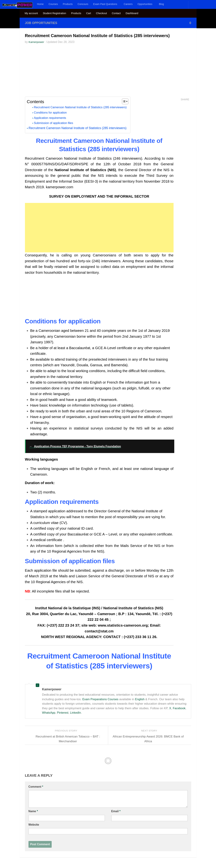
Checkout (101, 13)
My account (31, 13)
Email (116, 811)
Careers (128, 4)
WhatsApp (49, 713)
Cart (89, 13)
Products (68, 4)
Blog (161, 4)
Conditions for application (51, 113)
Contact (116, 13)
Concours (83, 4)
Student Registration (54, 13)
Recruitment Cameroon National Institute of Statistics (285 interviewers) (83, 107)
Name (33, 811)
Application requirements (51, 118)
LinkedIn (77, 713)
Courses (53, 4)
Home (40, 4)
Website (34, 825)
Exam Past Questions (105, 4)
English (141, 699)
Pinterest (63, 713)
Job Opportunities (42, 23)
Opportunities (145, 4)
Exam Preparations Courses (101, 699)
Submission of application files (55, 123)
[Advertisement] (108, 72)
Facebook (179, 708)
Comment (36, 787)
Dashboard (132, 13)
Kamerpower (37, 42)
